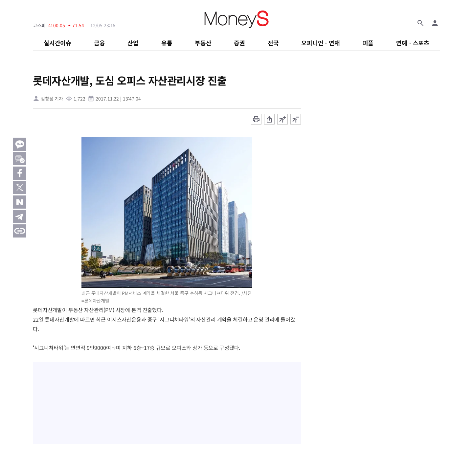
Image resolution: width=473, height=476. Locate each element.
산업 (133, 43)
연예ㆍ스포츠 (413, 43)
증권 (239, 43)
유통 (167, 43)
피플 (368, 43)
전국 (273, 43)
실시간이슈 (57, 43)
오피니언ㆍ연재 (321, 43)
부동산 (203, 43)
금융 (100, 43)
